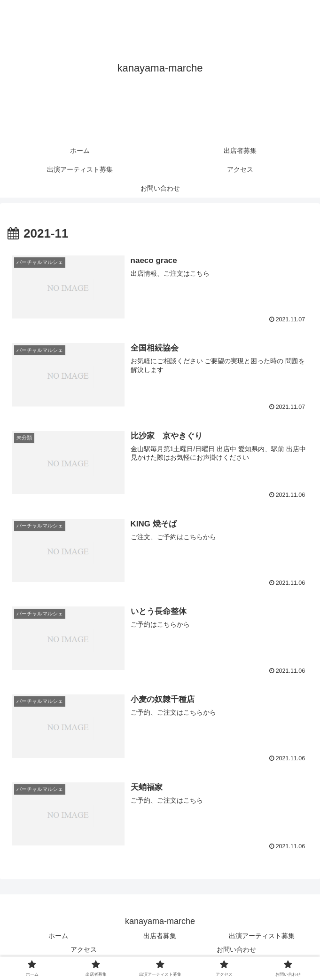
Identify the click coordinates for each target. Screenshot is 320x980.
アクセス (84, 950)
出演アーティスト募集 (262, 936)
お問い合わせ (236, 950)
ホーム (58, 936)
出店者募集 (160, 936)
